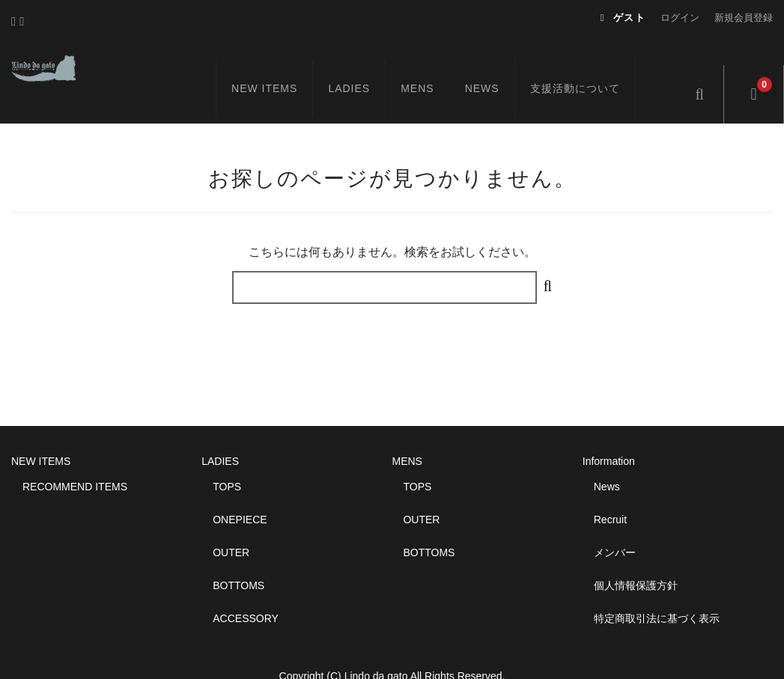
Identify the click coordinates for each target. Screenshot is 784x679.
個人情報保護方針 (636, 558)
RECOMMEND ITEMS (75, 459)
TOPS (227, 459)
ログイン (680, 18)
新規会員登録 (744, 18)
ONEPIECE (240, 492)
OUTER (231, 525)
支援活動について (592, 65)
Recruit (610, 492)
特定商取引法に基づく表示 (657, 591)
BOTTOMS (238, 558)
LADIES (367, 65)
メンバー (615, 525)
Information (609, 433)
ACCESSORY (246, 591)
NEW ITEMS (282, 65)
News (607, 459)
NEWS (499, 65)
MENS (435, 65)
